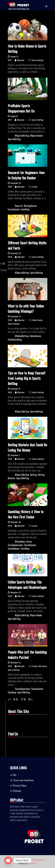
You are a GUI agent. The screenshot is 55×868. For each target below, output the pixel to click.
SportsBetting (14, 139)
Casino (35, 187)
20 (29, 699)
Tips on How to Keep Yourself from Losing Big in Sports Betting (27, 378)
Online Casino (37, 320)
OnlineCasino (35, 336)
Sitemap (17, 791)
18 (25, 699)
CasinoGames (14, 209)
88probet (21, 60)
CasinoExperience (15, 545)
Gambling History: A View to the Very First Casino (26, 514)
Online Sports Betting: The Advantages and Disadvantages (27, 585)
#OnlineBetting (22, 336)
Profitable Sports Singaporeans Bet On (21, 108)
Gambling (25, 209)
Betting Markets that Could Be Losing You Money (27, 447)
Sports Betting (38, 60)
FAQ (15, 775)
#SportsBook (36, 615)
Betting (33, 475)
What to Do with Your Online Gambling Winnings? (26, 308)
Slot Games (43, 666)
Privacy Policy (20, 785)
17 (22, 699)
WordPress (32, 863)
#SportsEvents (37, 136)
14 (14, 699)
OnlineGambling (15, 340)
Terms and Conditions (23, 780)
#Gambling (20, 542)
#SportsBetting (22, 136)
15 (17, 699)
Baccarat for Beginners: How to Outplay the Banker (26, 175)
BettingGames (30, 206)
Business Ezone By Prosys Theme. (32, 860)
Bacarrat (19, 206)
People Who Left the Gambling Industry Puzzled (27, 655)
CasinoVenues (14, 549)
